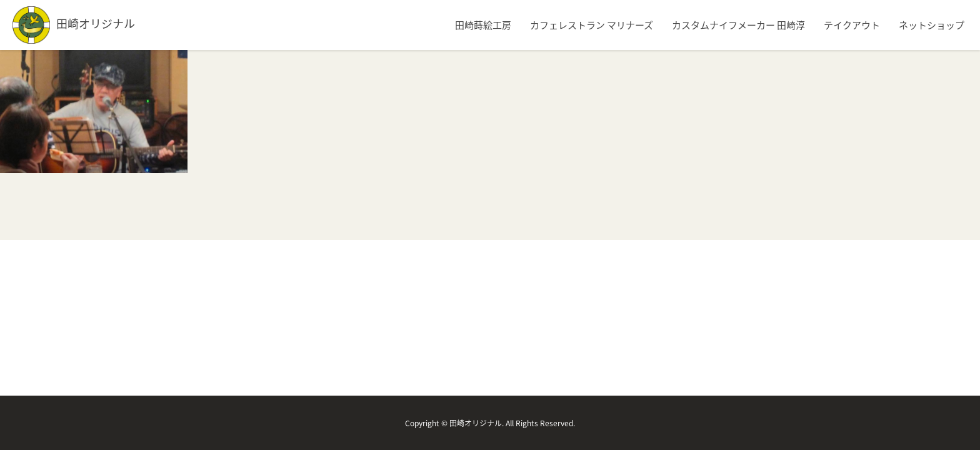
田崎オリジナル (74, 23)
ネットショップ (932, 25)
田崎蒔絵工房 (483, 25)
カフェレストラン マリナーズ (592, 25)
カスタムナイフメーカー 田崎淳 (738, 25)
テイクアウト (852, 25)
